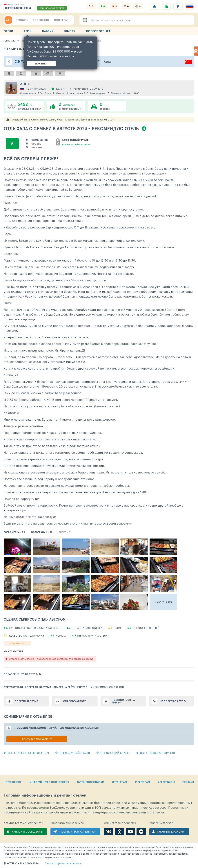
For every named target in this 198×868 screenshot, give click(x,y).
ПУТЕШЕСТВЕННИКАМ (91, 782)
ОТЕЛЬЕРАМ (119, 782)
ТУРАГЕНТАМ (142, 782)
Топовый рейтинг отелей (45, 795)
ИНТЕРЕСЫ (61, 20)
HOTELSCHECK (13, 782)
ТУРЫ (28, 31)
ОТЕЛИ (8, 31)
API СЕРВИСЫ (166, 782)
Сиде (108, 62)
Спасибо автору (74, 701)
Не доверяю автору (173, 701)
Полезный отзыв (26, 701)
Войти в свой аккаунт (37, 739)
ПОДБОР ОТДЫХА (98, 31)
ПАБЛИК (48, 31)
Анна (25, 84)
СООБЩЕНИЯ (41, 20)
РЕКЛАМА (189, 782)
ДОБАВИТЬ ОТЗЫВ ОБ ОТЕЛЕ (52, 8)
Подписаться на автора (123, 701)
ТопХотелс (9, 41)
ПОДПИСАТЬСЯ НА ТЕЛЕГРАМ (78, 832)
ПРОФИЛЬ (22, 20)
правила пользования (63, 863)
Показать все (17, 643)
